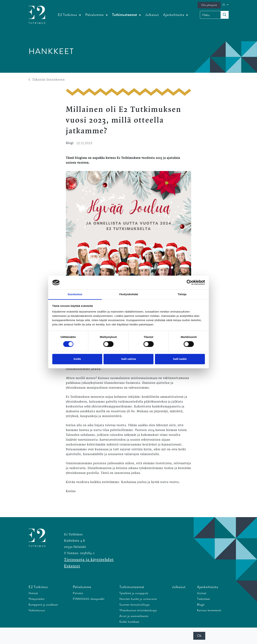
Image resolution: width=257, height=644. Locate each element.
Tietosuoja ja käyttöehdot (89, 560)
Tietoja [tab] (182, 294)
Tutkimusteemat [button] (125, 15)
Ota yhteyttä (209, 5)
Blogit (201, 605)
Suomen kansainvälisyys (135, 605)
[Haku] (214, 15)
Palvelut (78, 593)
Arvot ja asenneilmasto (134, 616)
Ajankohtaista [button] (174, 15)
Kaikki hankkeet (129, 622)
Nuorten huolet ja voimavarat (138, 599)
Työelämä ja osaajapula (134, 593)
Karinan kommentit (209, 610)
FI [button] (224, 5)
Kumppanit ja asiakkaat (43, 605)
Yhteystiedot (37, 599)
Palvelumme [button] (95, 15)
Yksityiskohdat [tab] (128, 294)
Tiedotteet (204, 599)
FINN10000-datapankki (89, 599)
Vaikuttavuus (37, 610)
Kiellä (77, 359)
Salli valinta (129, 359)
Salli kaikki (180, 359)
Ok (199, 636)
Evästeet (72, 566)
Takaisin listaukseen (47, 80)
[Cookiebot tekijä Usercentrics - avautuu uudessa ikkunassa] (189, 283)
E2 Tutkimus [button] (68, 15)
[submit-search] (225, 15)
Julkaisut (152, 15)
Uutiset (202, 593)
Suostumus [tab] (75, 294)
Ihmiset (33, 593)
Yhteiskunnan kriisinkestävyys (138, 610)
